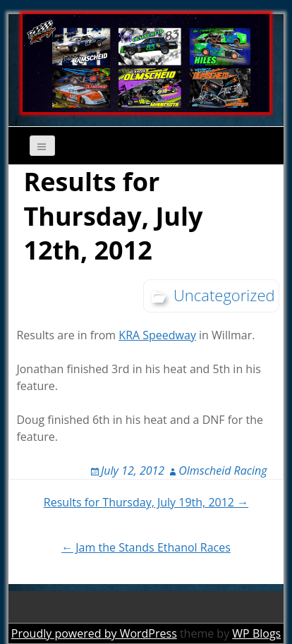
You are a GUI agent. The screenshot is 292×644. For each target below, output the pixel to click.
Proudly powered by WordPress (94, 633)
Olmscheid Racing (223, 470)
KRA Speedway (157, 335)
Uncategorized (224, 295)
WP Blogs (256, 633)
